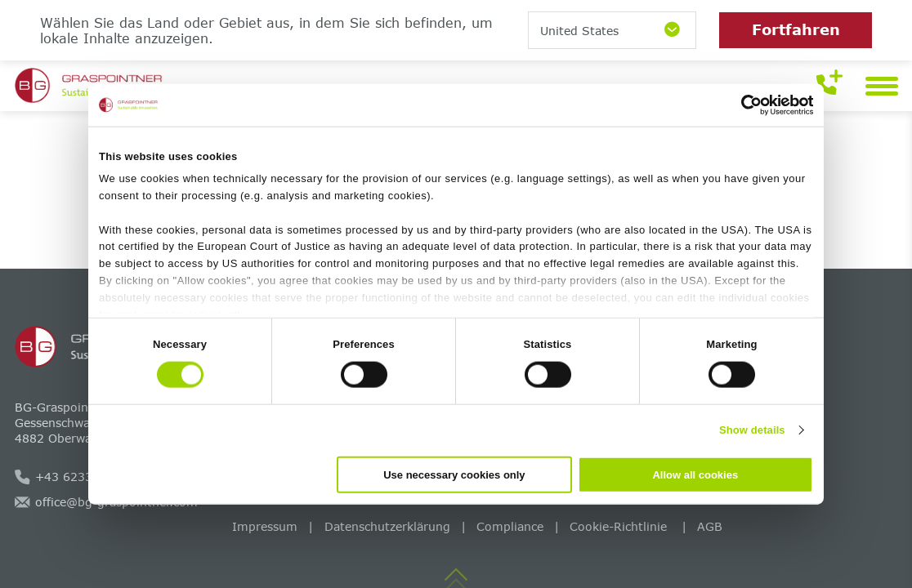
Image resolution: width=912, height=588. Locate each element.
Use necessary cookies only (454, 474)
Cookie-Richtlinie (620, 526)
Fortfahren (796, 29)
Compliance (510, 526)
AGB (710, 526)
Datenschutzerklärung (387, 526)
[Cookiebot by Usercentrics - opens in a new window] (742, 105)
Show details (752, 430)
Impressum (265, 526)
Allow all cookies (695, 474)
